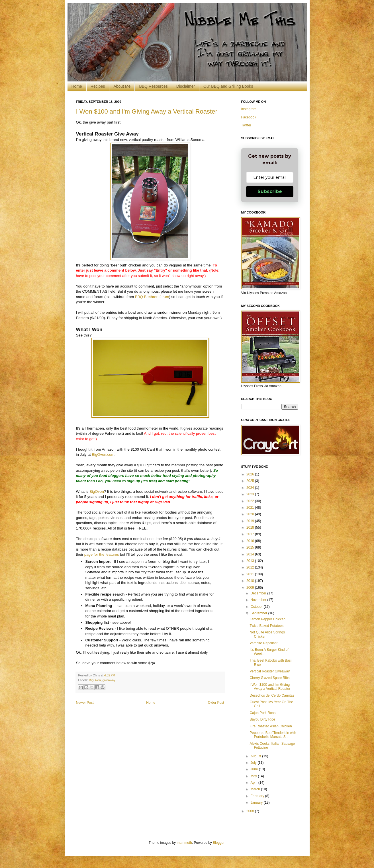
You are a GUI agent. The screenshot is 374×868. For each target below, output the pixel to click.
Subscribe (270, 191)
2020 (251, 514)
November (259, 600)
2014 (251, 554)
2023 (251, 494)
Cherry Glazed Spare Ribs (269, 678)
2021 (251, 508)
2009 (251, 588)
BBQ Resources (153, 86)
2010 (251, 581)
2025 (251, 481)
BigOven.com (103, 454)
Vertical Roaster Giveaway (270, 671)
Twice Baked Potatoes (266, 626)
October (257, 607)
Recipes (98, 86)
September (259, 613)
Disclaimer (186, 86)
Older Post (216, 703)
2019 (251, 521)
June (255, 769)
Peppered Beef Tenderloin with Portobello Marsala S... (273, 735)
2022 (251, 501)
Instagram (249, 109)
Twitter (246, 125)
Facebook (249, 117)
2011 (251, 574)
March (256, 789)
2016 (251, 541)
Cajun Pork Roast (263, 713)
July (254, 763)
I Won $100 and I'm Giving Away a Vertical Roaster (147, 111)
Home (77, 86)
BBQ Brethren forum (152, 297)
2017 (251, 534)
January (257, 803)
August (256, 756)
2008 (251, 811)
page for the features (102, 554)
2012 (251, 567)
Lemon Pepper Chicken (267, 619)
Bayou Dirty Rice (262, 719)
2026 (251, 474)
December (259, 593)
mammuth (184, 843)
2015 (251, 547)
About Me (122, 86)
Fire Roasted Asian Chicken (271, 726)
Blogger (219, 843)
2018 (251, 528)
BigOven (97, 492)
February (258, 796)
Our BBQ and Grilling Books (228, 86)
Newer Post (85, 703)
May (254, 776)
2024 (251, 488)
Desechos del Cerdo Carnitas (272, 695)
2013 (251, 561)
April (254, 783)
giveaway (109, 680)
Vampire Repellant (263, 643)
